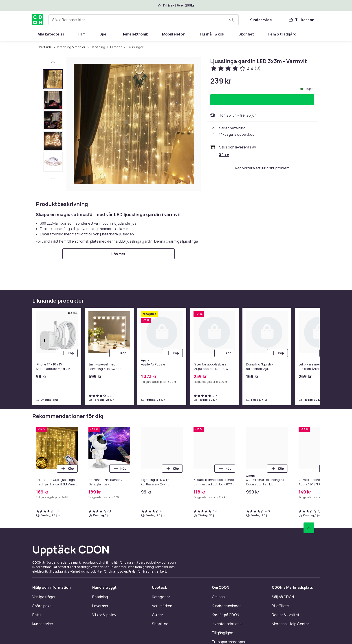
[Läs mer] (119, 254)
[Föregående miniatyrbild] (53, 62)
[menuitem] (51, 34)
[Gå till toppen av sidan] (309, 528)
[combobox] (144, 20)
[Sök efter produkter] (231, 20)
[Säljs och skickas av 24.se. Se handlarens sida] (224, 154)
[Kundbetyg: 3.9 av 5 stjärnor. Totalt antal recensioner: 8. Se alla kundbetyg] (235, 68)
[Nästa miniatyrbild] (53, 179)
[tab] (53, 79)
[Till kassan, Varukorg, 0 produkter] (301, 20)
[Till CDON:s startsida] (38, 20)
